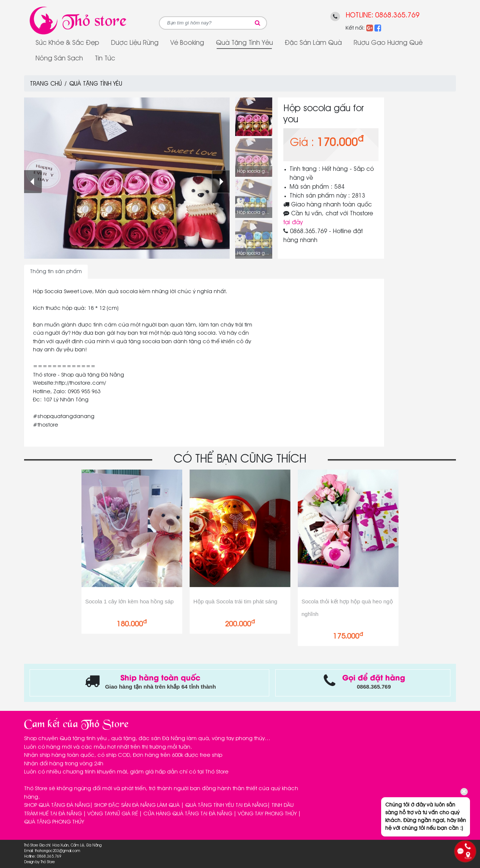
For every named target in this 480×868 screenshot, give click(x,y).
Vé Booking (187, 43)
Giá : (302, 143)
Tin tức (105, 59)
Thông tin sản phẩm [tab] (56, 272)
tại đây (293, 223)
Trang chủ (46, 84)
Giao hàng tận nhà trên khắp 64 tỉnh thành (161, 687)
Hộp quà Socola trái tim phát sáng (235, 601)
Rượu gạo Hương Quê (388, 43)
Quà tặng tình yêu (244, 43)
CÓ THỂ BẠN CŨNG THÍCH (240, 459)
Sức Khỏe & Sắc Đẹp (67, 43)
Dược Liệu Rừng (135, 43)
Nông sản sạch (59, 59)
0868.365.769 (397, 15)
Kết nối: (355, 28)
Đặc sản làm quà (313, 43)
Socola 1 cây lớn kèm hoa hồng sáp (129, 601)
